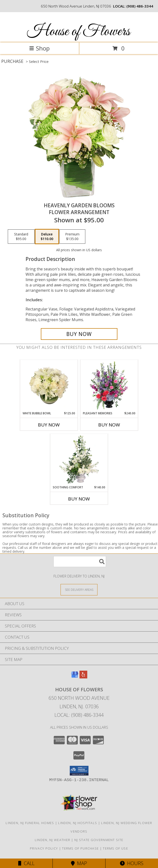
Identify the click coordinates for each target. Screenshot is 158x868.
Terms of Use (115, 848)
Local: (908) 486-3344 (79, 715)
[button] (79, 771)
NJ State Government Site (99, 840)
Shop (39, 48)
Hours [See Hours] (132, 863)
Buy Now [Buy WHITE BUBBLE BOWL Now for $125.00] (49, 425)
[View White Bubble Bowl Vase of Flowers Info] (49, 385)
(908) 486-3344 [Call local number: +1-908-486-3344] (140, 6)
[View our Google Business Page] (75, 677)
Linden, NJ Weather (53, 840)
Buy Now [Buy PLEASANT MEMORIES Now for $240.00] (109, 425)
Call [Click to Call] (26, 863)
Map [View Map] (79, 863)
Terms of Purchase (80, 848)
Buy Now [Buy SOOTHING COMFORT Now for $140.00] (79, 499)
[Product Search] (80, 562)
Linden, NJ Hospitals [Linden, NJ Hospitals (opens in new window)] (78, 823)
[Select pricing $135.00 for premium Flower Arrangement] (72, 237)
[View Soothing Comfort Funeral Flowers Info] (79, 459)
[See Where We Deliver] (79, 589)
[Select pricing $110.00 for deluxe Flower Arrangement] (47, 237)
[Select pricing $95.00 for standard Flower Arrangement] (21, 237)
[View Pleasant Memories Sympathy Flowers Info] (109, 385)
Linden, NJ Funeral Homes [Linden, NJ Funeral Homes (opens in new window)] (30, 823)
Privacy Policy (44, 848)
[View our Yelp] (83, 677)
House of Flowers (79, 32)
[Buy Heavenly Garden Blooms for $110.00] (79, 334)
